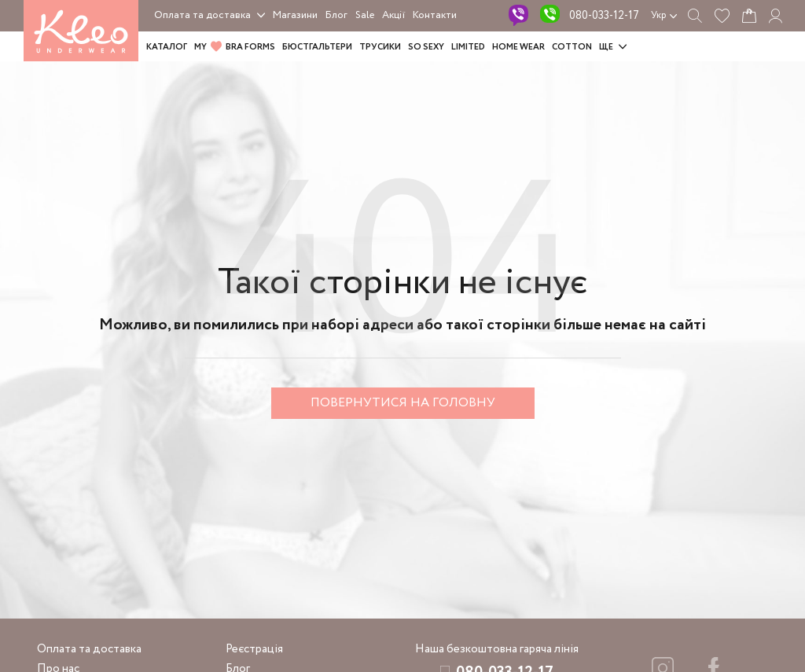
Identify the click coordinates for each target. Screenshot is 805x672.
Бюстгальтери (317, 47)
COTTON (572, 47)
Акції (393, 15)
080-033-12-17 (604, 16)
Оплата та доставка (202, 15)
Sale (365, 15)
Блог (336, 15)
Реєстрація (254, 649)
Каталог (167, 47)
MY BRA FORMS (235, 47)
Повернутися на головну (403, 403)
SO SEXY (426, 47)
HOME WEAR (518, 47)
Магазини (295, 15)
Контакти (435, 15)
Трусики (380, 47)
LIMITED (468, 47)
